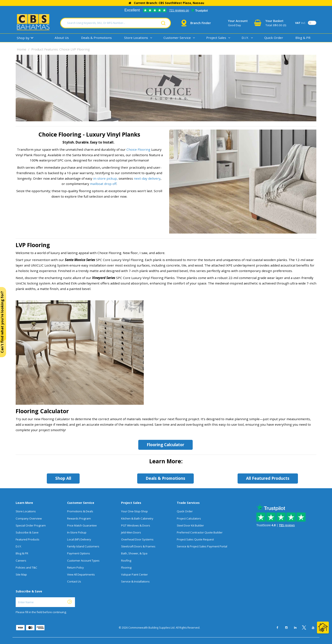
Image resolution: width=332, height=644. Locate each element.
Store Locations (136, 38)
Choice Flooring (138, 149)
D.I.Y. (245, 38)
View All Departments (81, 574)
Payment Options (79, 553)
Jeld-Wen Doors (131, 532)
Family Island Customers (83, 546)
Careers (21, 561)
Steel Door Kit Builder (190, 525)
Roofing (126, 561)
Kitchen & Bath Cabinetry (137, 518)
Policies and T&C (26, 567)
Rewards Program (79, 518)
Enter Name (17, 597)
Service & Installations (135, 581)
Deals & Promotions (96, 38)
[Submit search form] (163, 23)
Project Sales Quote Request (195, 539)
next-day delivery (147, 178)
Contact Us (74, 581)
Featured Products (28, 539)
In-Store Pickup (77, 532)
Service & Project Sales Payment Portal (202, 546)
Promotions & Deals (80, 511)
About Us (62, 38)
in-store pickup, (105, 178)
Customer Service (177, 38)
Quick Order (274, 38)
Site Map (21, 574)
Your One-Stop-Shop (134, 511)
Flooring (126, 567)
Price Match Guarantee (82, 525)
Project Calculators (189, 518)
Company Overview (29, 518)
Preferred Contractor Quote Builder (200, 532)
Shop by (23, 38)
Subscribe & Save (27, 532)
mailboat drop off (103, 184)
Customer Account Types (83, 561)
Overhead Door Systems (137, 539)
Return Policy (75, 567)
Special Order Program (31, 525)
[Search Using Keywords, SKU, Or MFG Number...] (116, 23)
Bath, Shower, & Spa (134, 553)
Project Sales (216, 38)
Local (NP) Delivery (79, 539)
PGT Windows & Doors (136, 525)
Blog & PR (303, 38)
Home (22, 49)
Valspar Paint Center (134, 574)
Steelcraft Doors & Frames (138, 546)
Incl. (300, 23)
